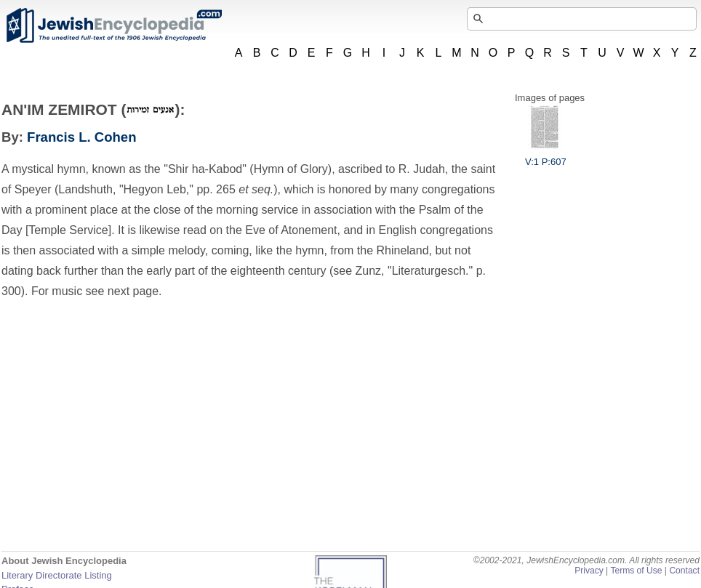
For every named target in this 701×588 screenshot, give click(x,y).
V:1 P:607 (546, 156)
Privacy (589, 571)
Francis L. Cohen (81, 137)
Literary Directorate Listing (57, 575)
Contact (684, 571)
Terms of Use (636, 571)
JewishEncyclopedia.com (113, 25)
